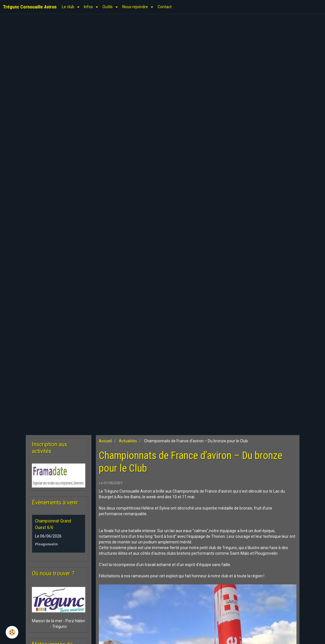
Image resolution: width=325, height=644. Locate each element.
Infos (89, 7)
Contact (165, 7)
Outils (108, 7)
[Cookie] (12, 632)
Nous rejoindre (136, 7)
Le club (68, 7)
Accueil (105, 441)
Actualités (128, 441)
